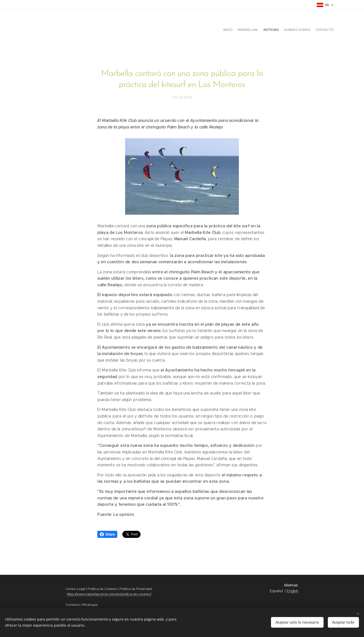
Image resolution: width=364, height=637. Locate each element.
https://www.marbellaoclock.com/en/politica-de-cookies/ (109, 594)
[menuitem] (310, 30)
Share (107, 534)
